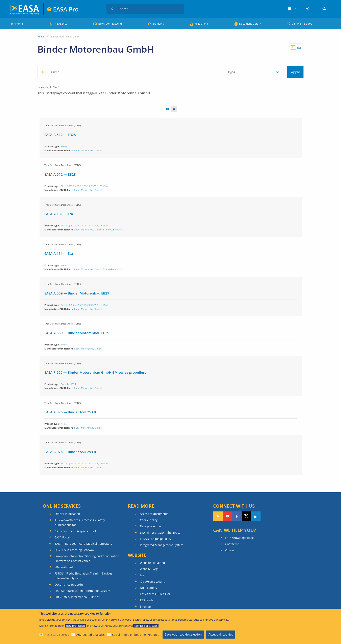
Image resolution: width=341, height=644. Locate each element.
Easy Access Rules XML (155, 594)
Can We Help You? (303, 24)
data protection (76, 626)
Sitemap (145, 606)
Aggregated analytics (91, 635)
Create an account (152, 581)
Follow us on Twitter (246, 516)
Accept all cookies (221, 634)
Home (19, 24)
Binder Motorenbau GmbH (88, 150)
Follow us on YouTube (227, 516)
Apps (292, 9)
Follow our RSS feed (218, 516)
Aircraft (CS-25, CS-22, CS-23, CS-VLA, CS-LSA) (84, 186)
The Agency (60, 24)
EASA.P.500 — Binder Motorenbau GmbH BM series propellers (95, 372)
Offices (230, 550)
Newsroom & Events (110, 24)
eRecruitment (64, 567)
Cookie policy (149, 520)
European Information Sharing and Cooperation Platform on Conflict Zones (87, 558)
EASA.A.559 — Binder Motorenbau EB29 (77, 293)
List (175, 109)
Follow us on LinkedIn (256, 516)
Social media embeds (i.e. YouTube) (136, 635)
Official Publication (67, 514)
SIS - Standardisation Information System (82, 591)
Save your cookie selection (183, 634)
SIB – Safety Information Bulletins (77, 597)
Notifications (148, 588)
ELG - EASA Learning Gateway (74, 550)
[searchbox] (130, 72)
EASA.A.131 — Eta (59, 214)
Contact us (232, 544)
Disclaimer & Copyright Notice (160, 533)
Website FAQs (149, 569)
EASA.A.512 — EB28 (60, 135)
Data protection (150, 526)
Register (324, 9)
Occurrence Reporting (70, 584)
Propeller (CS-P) (69, 384)
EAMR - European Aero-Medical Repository (83, 544)
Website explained (152, 563)
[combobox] (153, 72)
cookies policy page (146, 626)
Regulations (201, 24)
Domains (158, 24)
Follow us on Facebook (237, 516)
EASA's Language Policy (156, 539)
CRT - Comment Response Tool (75, 531)
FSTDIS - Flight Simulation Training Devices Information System (83, 576)
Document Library (250, 24)
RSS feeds (147, 600)
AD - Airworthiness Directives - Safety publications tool (80, 522)
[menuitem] (308, 9)
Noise (64, 146)
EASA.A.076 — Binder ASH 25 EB (70, 412)
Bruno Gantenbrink (113, 230)
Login (308, 9)
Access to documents (154, 514)
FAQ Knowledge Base (239, 538)
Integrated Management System (162, 545)
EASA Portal (62, 537)
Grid (166, 109)
